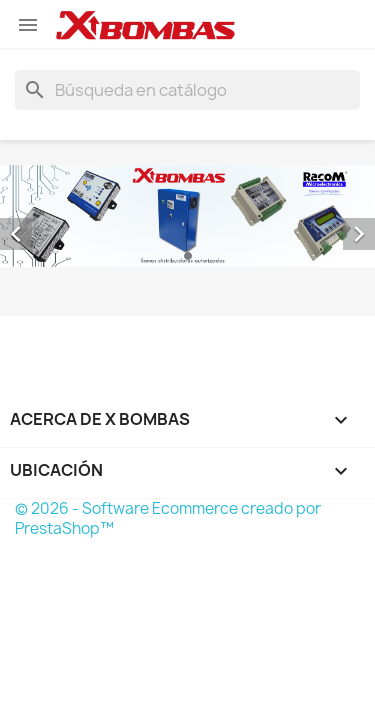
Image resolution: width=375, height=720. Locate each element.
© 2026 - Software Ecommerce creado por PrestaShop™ (168, 518)
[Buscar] (187, 90)
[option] (187, 216)
